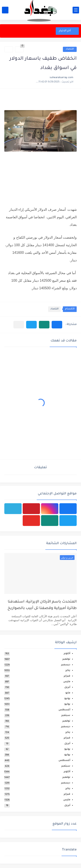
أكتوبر (67, 654)
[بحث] (5, 10)
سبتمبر (66, 716)
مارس (67, 682)
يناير (68, 671)
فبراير (67, 676)
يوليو (67, 704)
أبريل (67, 687)
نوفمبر (66, 659)
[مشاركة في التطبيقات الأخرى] (19, 325)
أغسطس (64, 710)
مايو (68, 693)
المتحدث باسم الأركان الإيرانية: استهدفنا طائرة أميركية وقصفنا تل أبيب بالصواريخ (42, 605)
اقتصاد (70, 49)
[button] (57, 325)
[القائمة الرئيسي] (76, 10)
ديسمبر (66, 665)
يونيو (67, 699)
